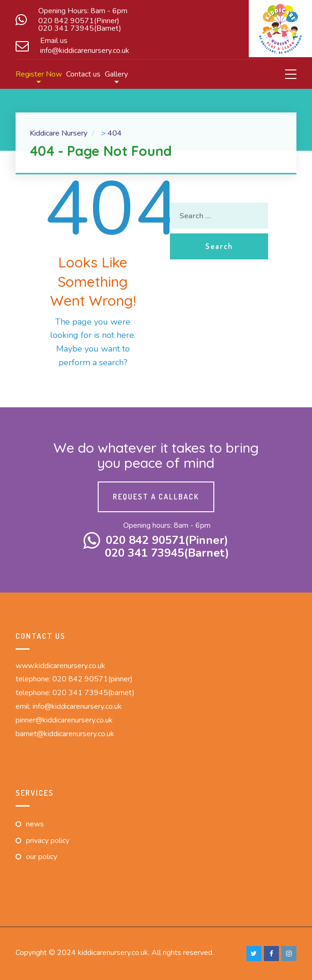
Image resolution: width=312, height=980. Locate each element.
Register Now (39, 74)
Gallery (116, 74)
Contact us (83, 74)
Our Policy (42, 857)
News (35, 824)
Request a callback (156, 497)
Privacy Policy (48, 841)
